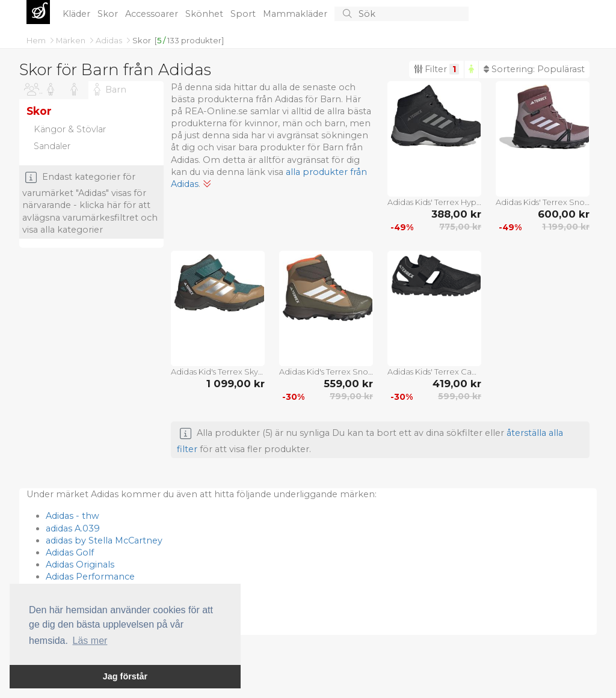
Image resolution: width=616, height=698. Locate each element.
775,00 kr (460, 227)
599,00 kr (460, 396)
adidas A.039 (73, 528)
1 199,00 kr (566, 227)
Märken (72, 40)
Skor (109, 14)
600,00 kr (564, 214)
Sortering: (534, 69)
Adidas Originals (80, 565)
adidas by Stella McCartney (104, 540)
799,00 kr (351, 396)
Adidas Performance (90, 577)
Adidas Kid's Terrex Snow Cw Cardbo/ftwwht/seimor (326, 372)
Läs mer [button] (90, 641)
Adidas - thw (72, 516)
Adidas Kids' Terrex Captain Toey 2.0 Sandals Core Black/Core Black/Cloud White (434, 372)
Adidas (110, 40)
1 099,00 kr (236, 384)
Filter (436, 69)
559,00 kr (348, 384)
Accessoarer (153, 14)
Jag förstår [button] (125, 676)
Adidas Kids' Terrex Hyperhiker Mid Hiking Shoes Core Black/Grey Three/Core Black (434, 202)
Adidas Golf (70, 553)
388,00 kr (456, 214)
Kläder (78, 14)
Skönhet (205, 14)
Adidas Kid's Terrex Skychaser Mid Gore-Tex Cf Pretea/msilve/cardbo (218, 372)
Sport (244, 14)
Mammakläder (296, 14)
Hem (37, 40)
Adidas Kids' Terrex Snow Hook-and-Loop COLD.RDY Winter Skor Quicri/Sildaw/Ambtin (543, 202)
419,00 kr (457, 384)
